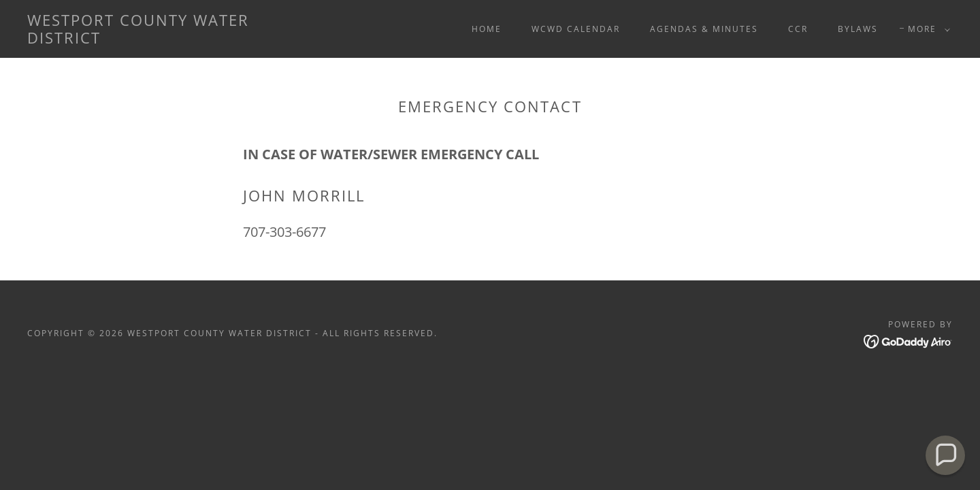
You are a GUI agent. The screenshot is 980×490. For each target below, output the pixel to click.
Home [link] (487, 29)
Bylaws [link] (858, 29)
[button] (926, 29)
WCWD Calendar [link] (576, 29)
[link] (155, 39)
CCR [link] (798, 29)
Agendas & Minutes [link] (704, 29)
